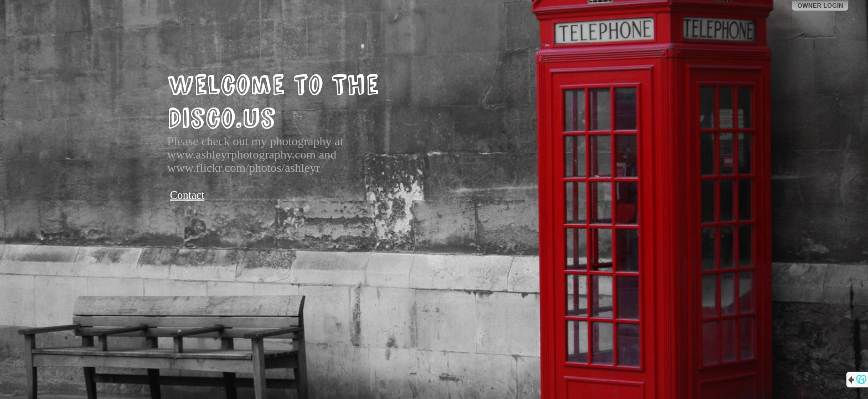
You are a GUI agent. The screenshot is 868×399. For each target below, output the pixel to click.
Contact (187, 195)
